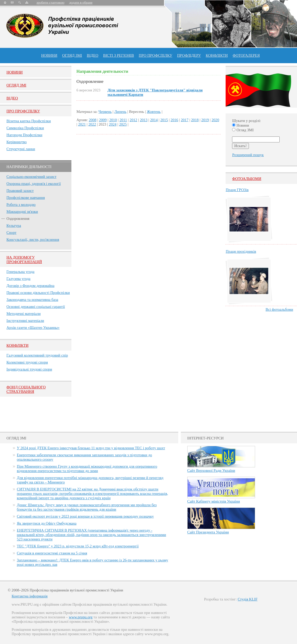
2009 (103, 120)
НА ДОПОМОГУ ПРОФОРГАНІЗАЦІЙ (24, 260)
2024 (113, 124)
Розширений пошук (248, 155)
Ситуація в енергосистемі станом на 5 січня (52, 553)
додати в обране (81, 2)
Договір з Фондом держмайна (30, 286)
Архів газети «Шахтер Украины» (33, 328)
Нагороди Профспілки (24, 135)
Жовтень (154, 112)
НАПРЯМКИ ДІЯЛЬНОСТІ (29, 167)
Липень (120, 112)
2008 (92, 120)
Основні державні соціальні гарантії (36, 307)
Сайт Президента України (208, 532)
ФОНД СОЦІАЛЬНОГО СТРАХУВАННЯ (26, 389)
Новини (49, 55)
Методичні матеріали (24, 314)
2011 (123, 120)
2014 (154, 120)
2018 (195, 120)
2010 (113, 120)
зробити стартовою (50, 2)
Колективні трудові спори (27, 362)
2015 (164, 120)
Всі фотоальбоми (279, 309)
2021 (82, 124)
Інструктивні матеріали (25, 321)
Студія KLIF (248, 599)
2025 (123, 124)
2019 (205, 120)
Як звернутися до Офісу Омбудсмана (47, 523)
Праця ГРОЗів (237, 190)
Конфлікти (17, 345)
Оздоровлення (18, 219)
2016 (174, 120)
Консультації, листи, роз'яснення (33, 240)
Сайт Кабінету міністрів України (214, 501)
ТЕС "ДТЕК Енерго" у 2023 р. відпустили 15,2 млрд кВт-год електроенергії (78, 546)
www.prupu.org (81, 617)
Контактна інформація (30, 596)
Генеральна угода (20, 272)
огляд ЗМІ (72, 55)
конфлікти (217, 55)
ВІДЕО (93, 55)
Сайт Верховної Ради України (211, 471)
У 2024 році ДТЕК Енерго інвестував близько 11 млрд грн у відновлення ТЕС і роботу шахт (91, 448)
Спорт (12, 233)
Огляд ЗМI (16, 85)
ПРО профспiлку (155, 55)
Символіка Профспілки (25, 128)
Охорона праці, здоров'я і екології (34, 184)
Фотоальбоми (247, 179)
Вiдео (12, 98)
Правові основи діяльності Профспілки (38, 293)
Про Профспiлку (23, 111)
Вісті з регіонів (118, 55)
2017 (185, 120)
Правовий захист (20, 191)
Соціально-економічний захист (31, 177)
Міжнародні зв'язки (22, 212)
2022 (92, 124)
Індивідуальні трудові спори (29, 369)
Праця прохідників (241, 251)
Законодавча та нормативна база (32, 300)
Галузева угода (18, 279)
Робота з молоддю (21, 205)
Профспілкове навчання (26, 198)
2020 (215, 120)
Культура (14, 226)
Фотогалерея (246, 55)
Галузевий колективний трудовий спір (37, 355)
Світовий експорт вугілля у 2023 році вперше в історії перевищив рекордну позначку (85, 516)
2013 (144, 120)
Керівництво (17, 142)
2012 (133, 120)
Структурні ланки (21, 149)
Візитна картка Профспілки (29, 121)
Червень (105, 112)
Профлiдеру (189, 55)
